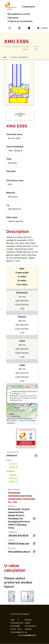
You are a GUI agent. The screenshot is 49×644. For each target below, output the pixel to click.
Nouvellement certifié (19, 14)
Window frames (26, 48)
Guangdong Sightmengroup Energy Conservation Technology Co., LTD (22, 497)
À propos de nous (19, 624)
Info (5, 57)
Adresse (11, 506)
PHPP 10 (12, 467)
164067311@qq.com (19, 544)
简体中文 (12, 481)
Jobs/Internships (19, 635)
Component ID (12, 452)
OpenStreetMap (27, 420)
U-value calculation (19, 57)
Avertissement (26, 626)
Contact (19, 632)
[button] (10, 389)
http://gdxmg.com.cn (19, 552)
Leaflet (12, 420)
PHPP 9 (12, 464)
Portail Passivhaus (12, 631)
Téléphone (13, 532)
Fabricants (13, 18)
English (11, 475)
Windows (16, 47)
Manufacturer (14, 490)
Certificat (10, 471)
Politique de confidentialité (26, 632)
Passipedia (12, 626)
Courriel (11, 540)
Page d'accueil (12, 621)
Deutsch (12, 478)
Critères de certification (20, 21)
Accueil (7, 47)
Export (9, 460)
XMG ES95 (36, 48)
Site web (12, 548)
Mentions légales (26, 621)
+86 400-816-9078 (18, 536)
